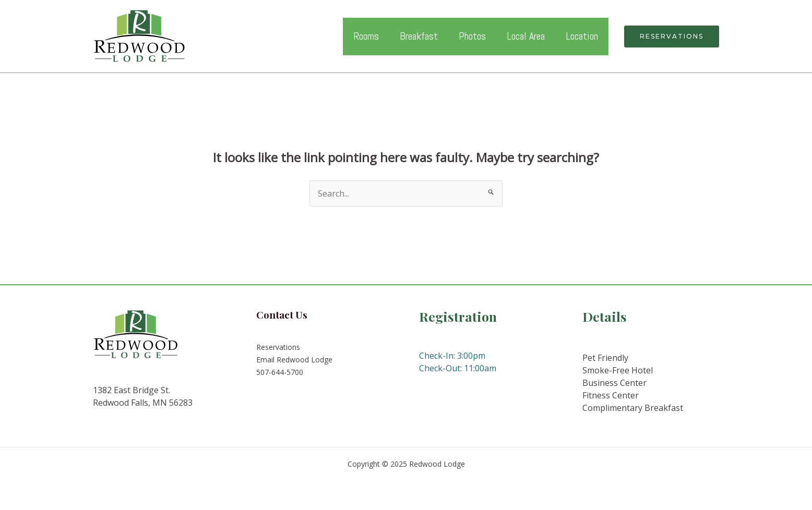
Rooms (366, 36)
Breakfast (419, 36)
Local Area (526, 36)
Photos (472, 36)
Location (582, 36)
